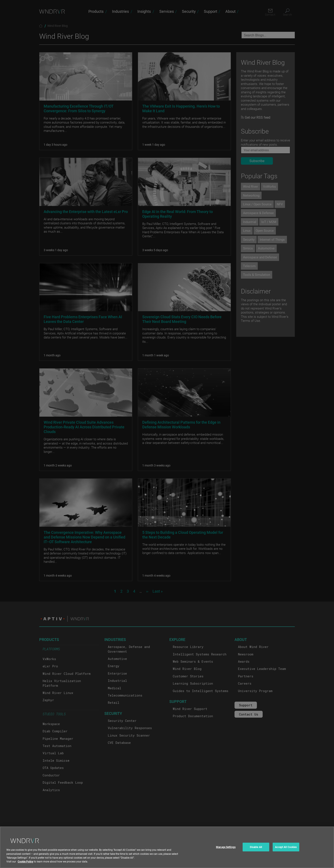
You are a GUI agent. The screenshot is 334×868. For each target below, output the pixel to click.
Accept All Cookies (286, 851)
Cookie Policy (25, 865)
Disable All (256, 851)
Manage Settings (226, 851)
